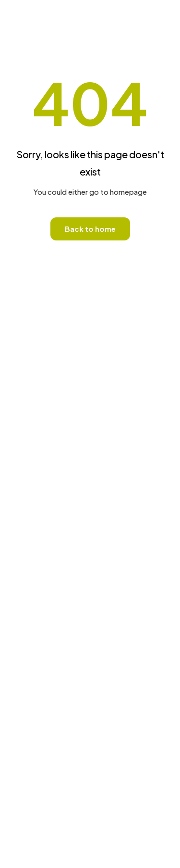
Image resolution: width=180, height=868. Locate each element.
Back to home (90, 229)
